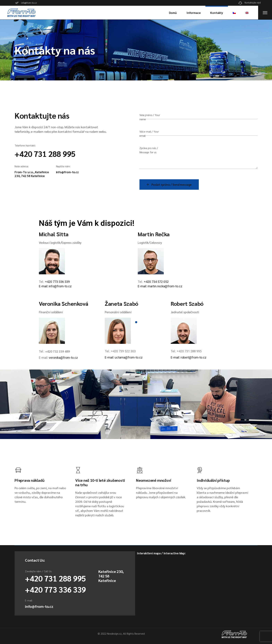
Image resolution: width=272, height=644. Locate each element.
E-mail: (143, 286)
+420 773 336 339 (57, 282)
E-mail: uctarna (115, 357)
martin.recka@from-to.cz (165, 286)
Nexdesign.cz (114, 633)
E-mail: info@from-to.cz (55, 286)
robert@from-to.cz (194, 357)
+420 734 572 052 (156, 282)
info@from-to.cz (67, 172)
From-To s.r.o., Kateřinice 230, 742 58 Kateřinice (32, 174)
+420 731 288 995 (45, 154)
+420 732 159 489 (58, 351)
